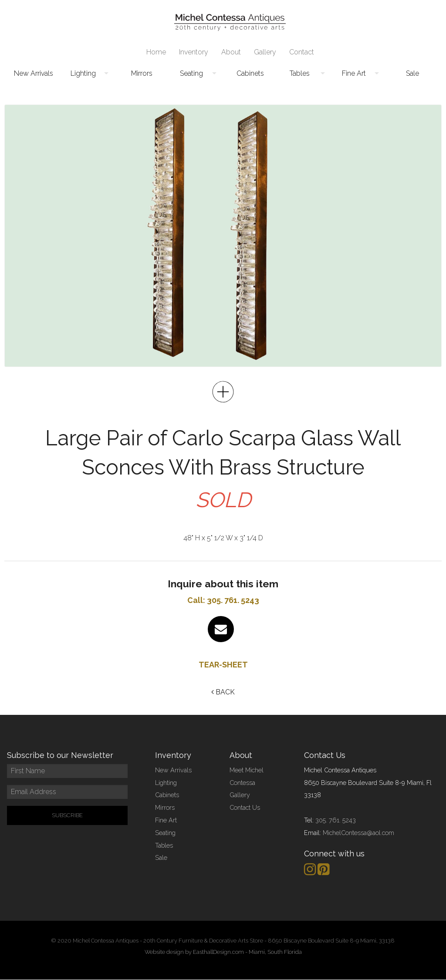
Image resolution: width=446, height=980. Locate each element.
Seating (191, 73)
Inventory (194, 52)
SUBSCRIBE (67, 815)
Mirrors (142, 73)
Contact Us (245, 807)
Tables (300, 73)
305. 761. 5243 (336, 820)
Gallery (265, 52)
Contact (302, 52)
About (231, 52)
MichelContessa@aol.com (358, 833)
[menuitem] (156, 52)
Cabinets (250, 73)
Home (156, 52)
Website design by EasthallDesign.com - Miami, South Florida (223, 952)
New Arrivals (34, 73)
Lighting (83, 73)
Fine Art (354, 73)
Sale (412, 73)
